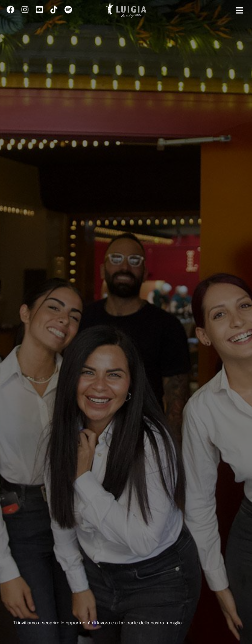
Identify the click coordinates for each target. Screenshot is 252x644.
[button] (240, 11)
